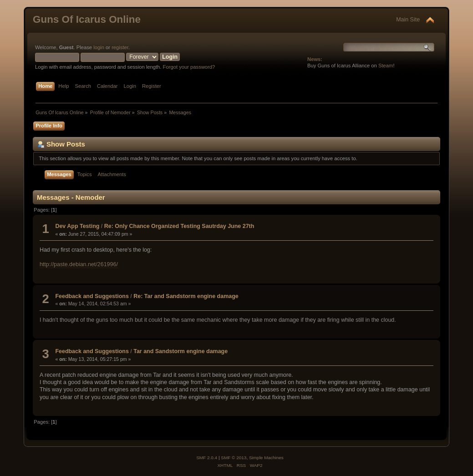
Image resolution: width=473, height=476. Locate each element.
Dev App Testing (77, 226)
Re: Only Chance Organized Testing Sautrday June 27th (179, 226)
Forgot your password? (189, 67)
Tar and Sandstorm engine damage (181, 351)
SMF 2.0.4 (207, 458)
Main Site (408, 20)
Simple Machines (266, 458)
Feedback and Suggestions (92, 296)
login (99, 47)
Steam (386, 66)
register (120, 47)
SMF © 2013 (234, 458)
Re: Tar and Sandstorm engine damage (186, 296)
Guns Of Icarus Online (87, 19)
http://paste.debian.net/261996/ (79, 264)
